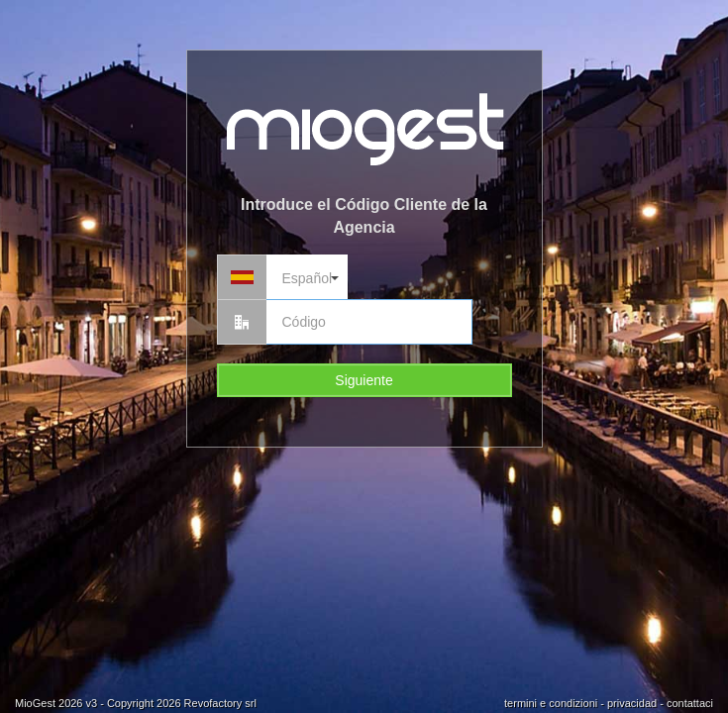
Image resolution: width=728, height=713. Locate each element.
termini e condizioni (551, 703)
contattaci (690, 703)
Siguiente (364, 380)
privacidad (632, 703)
